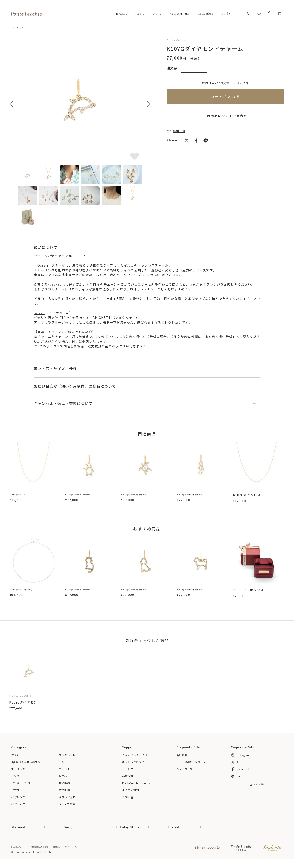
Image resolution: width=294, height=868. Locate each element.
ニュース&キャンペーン (191, 767)
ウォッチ (64, 774)
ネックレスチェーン (64, 284)
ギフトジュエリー (70, 802)
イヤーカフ (18, 809)
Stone (157, 13)
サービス (128, 774)
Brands (122, 13)
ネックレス (18, 774)
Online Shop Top (21, 851)
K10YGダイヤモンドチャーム (88, 500)
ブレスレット (67, 760)
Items (140, 13)
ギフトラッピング (133, 767)
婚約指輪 (64, 788)
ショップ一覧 (185, 774)
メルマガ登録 (257, 793)
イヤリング (18, 802)
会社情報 (182, 760)
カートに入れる (225, 97)
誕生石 (63, 781)
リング (15, 781)
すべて (15, 760)
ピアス (15, 795)
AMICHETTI (44, 317)
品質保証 (128, 781)
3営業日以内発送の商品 (26, 767)
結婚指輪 (64, 795)
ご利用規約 (83, 851)
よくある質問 (130, 795)
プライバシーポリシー (107, 851)
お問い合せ (129, 802)
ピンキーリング (21, 788)
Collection (205, 13)
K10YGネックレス (23, 500)
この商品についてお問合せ (225, 116)
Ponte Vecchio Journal (136, 788)
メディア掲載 (67, 809)
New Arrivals (180, 13)
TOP (14, 27)
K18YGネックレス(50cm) (29, 595)
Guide (226, 13)
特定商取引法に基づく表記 (57, 851)
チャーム (28, 27)
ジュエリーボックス (248, 595)
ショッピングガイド (135, 760)
